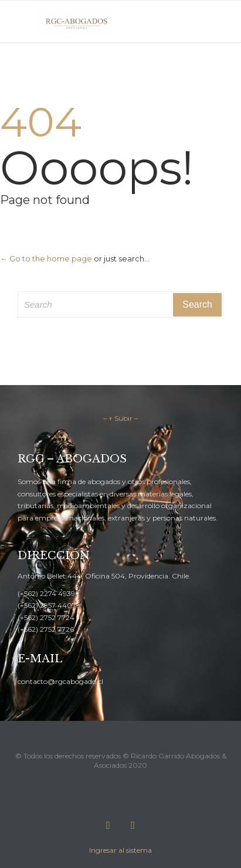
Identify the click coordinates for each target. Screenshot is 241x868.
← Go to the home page (46, 258)
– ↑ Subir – (120, 418)
